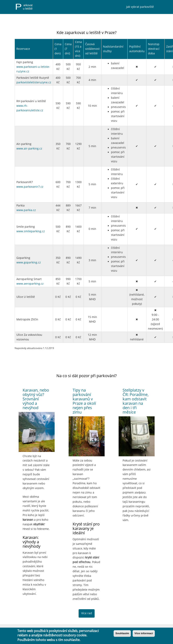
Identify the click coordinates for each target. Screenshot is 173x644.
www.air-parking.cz (29, 149)
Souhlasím (122, 633)
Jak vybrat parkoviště (140, 7)
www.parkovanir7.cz (30, 187)
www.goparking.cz (29, 262)
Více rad (87, 613)
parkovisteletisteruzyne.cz (34, 82)
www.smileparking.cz (31, 231)
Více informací (144, 633)
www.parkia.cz (26, 210)
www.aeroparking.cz (30, 284)
